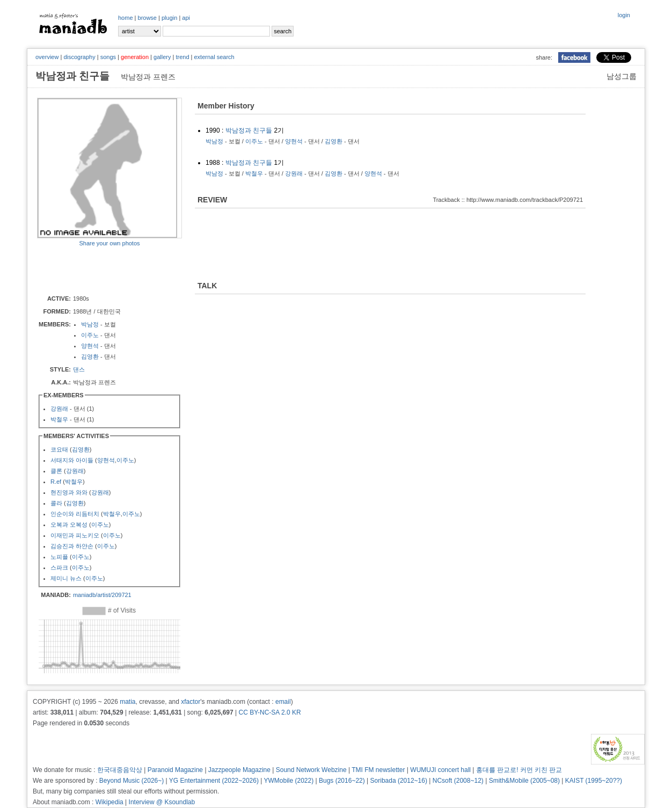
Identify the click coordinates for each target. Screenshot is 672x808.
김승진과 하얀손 (72, 546)
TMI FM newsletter (378, 770)
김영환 (90, 356)
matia (127, 702)
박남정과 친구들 (249, 130)
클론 (56, 471)
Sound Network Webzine (311, 770)
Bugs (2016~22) (342, 781)
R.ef (56, 482)
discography (79, 57)
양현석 (90, 346)
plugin (169, 18)
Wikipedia (109, 802)
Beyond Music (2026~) (132, 781)
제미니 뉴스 (66, 578)
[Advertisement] (100, 270)
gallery (162, 57)
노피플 (59, 557)
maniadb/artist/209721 (102, 595)
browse (147, 18)
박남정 (90, 324)
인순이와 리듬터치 (75, 514)
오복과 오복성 (69, 525)
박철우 (59, 419)
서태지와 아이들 (72, 460)
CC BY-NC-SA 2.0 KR (269, 712)
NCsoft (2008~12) (458, 781)
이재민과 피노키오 (75, 535)
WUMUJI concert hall (440, 770)
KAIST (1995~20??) (594, 781)
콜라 (56, 503)
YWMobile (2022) (289, 781)
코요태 (59, 449)
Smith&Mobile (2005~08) (524, 781)
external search (214, 57)
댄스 (79, 369)
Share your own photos (109, 243)
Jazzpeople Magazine (239, 770)
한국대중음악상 (120, 770)
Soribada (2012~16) (399, 781)
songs (108, 57)
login (624, 15)
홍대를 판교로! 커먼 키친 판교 (519, 770)
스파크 (59, 567)
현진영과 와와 (69, 492)
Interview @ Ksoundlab (162, 802)
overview (47, 57)
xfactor (191, 702)
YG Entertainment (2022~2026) (214, 781)
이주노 (90, 335)
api (186, 18)
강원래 (59, 409)
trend (182, 57)
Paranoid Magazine (175, 770)
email (283, 702)
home (126, 18)
